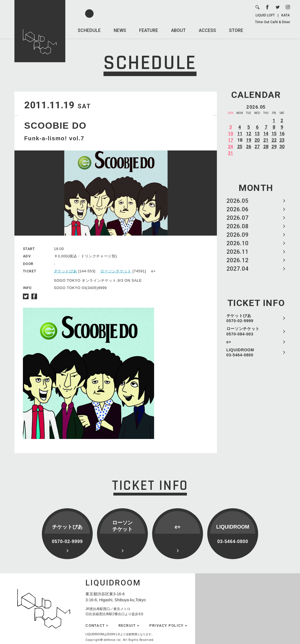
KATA (286, 15)
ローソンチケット (116, 271)
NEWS (120, 30)
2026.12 (238, 260)
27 (257, 147)
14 (266, 134)
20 (257, 140)
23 (282, 140)
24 (230, 147)
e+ (229, 342)
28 (266, 147)
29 (274, 147)
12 (249, 134)
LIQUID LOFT (265, 15)
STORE (236, 30)
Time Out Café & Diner (273, 22)
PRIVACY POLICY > (168, 625)
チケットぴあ (66, 271)
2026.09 (238, 235)
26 (249, 147)
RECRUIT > (129, 625)
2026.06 (238, 209)
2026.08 (238, 226)
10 (230, 134)
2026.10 (238, 243)
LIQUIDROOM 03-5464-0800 (240, 352)
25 (240, 147)
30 (282, 147)
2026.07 (238, 218)
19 (249, 140)
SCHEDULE (89, 30)
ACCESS (207, 30)
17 (230, 140)
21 (266, 140)
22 (274, 140)
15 (274, 134)
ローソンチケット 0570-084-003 (243, 331)
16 (282, 134)
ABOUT (178, 30)
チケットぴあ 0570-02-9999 (240, 318)
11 (240, 134)
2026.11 (238, 252)
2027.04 (238, 269)
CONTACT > (97, 625)
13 (257, 134)
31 (230, 153)
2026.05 (238, 201)
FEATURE (149, 30)
